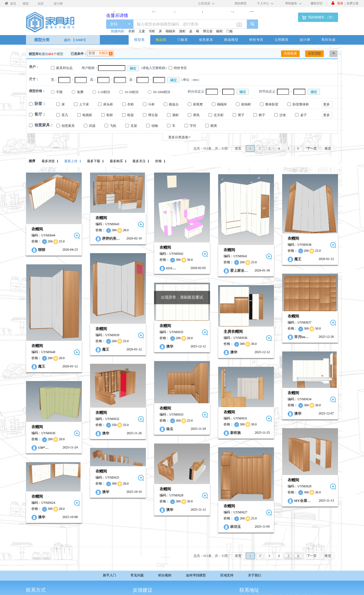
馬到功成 (328, 40)
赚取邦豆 (317, 3)
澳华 (155, 337)
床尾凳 (198, 104)
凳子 (241, 115)
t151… (156, 268)
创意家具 (206, 40)
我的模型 (241, 3)
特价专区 (256, 40)
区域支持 (227, 575)
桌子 (304, 115)
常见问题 (137, 575)
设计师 (305, 40)
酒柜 (182, 31)
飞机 (113, 126)
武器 (92, 126)
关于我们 (255, 575)
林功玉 (213, 505)
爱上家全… (216, 271)
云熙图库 (282, 40)
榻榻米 (171, 31)
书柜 (152, 31)
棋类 (214, 126)
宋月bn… (271, 329)
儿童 (142, 31)
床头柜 (108, 104)
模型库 (139, 40)
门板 (230, 31)
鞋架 (131, 115)
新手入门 (109, 575)
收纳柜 (246, 104)
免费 (80, 92)
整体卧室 (272, 104)
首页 (238, 148)
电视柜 (87, 115)
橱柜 (219, 31)
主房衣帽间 (211, 322)
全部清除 (314, 53)
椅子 (262, 115)
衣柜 (132, 31)
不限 (59, 92)
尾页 (328, 148)
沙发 (283, 115)
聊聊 (42, 250)
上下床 (84, 104)
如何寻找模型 (196, 575)
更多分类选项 (179, 137)
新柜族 (213, 417)
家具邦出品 (64, 68)
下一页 (312, 148)
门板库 (183, 40)
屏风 (196, 115)
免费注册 (353, 3)
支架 (134, 126)
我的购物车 (318, 18)
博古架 (208, 31)
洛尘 (155, 414)
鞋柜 (110, 115)
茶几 (65, 115)
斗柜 (151, 104)
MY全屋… (272, 482)
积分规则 (165, 575)
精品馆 (161, 40)
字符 (193, 126)
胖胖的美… (103, 238)
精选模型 (231, 40)
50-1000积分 (162, 92)
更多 (327, 104)
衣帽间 (103, 53)
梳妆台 (174, 104)
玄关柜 (219, 115)
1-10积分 (104, 92)
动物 (155, 126)
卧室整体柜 (301, 104)
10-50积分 (132, 92)
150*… (43, 430)
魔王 (268, 259)
